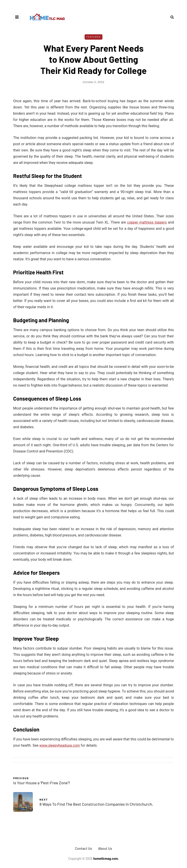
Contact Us (83, 848)
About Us (105, 848)
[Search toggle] (170, 17)
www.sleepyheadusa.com (59, 745)
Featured (93, 37)
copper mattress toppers (147, 222)
